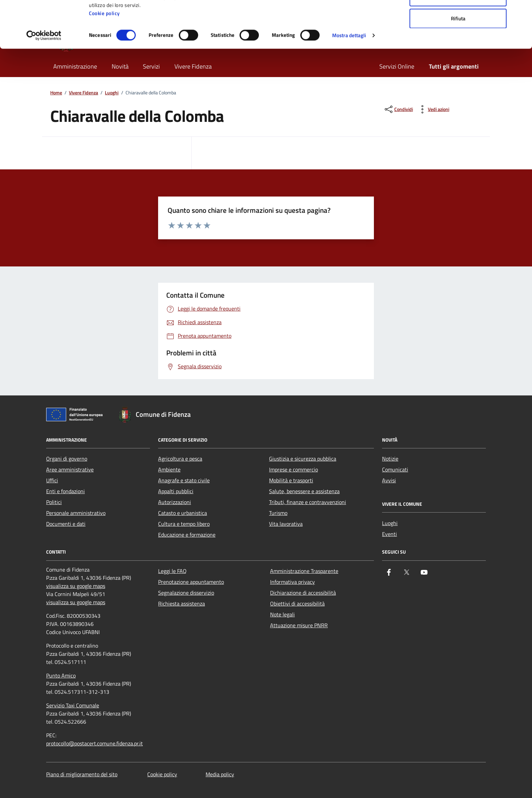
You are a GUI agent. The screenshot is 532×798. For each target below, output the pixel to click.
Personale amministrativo (76, 513)
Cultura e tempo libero (184, 524)
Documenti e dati (66, 524)
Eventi (389, 534)
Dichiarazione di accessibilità (303, 593)
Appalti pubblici (176, 491)
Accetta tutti (458, 18)
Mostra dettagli (349, 79)
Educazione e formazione (187, 535)
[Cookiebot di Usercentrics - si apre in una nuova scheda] (44, 79)
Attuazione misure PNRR (299, 625)
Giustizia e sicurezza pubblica (303, 459)
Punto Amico (61, 675)
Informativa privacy (292, 582)
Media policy (220, 774)
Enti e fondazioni (65, 491)
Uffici (52, 480)
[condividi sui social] (398, 109)
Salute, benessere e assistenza (304, 491)
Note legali (282, 614)
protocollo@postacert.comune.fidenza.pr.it (94, 743)
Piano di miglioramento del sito (82, 774)
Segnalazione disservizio (186, 593)
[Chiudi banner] (521, 11)
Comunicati (395, 469)
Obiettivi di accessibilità (297, 604)
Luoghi (112, 93)
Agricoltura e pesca (180, 459)
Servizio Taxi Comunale (73, 705)
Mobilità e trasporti (291, 480)
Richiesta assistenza (182, 604)
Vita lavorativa (286, 524)
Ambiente (169, 469)
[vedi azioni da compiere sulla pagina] (433, 109)
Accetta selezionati (458, 40)
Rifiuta (458, 62)
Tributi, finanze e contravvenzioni (308, 502)
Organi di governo (67, 459)
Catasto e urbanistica (183, 513)
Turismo (278, 513)
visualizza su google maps (76, 586)
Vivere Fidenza (83, 93)
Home (56, 93)
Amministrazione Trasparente (304, 571)
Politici (54, 502)
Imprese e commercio (293, 469)
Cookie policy (104, 57)
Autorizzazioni (175, 502)
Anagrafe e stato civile (184, 480)
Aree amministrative (70, 469)
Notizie (390, 459)
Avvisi (389, 480)
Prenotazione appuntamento (191, 582)
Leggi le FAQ (172, 571)
